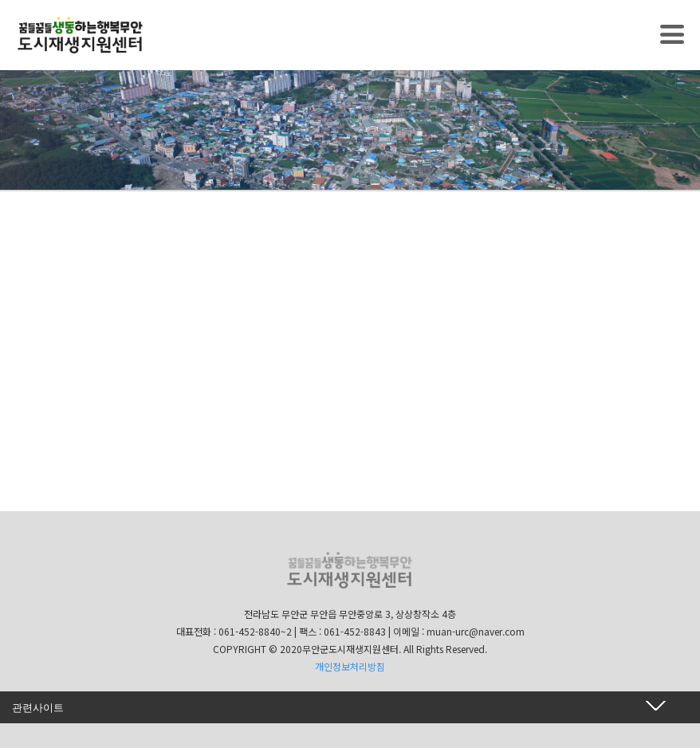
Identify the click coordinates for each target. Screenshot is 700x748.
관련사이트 (38, 708)
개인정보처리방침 (350, 666)
